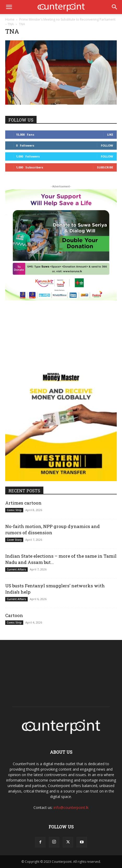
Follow (107, 145)
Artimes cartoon (23, 503)
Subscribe (105, 167)
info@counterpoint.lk (71, 807)
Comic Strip (14, 510)
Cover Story (14, 540)
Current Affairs (16, 569)
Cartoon (14, 615)
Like (110, 134)
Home (10, 19)
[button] (9, 7)
